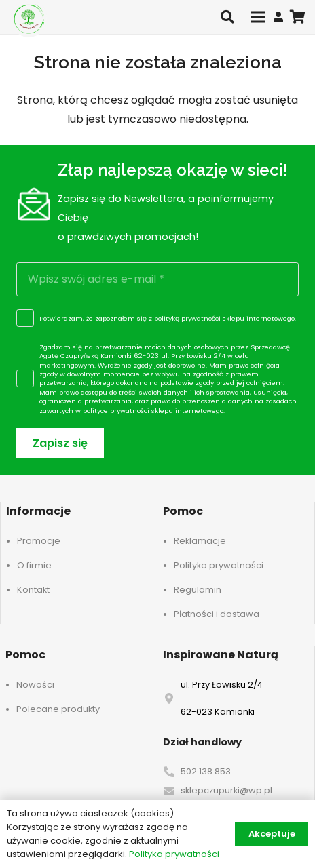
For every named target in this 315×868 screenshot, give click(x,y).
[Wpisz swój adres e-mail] (157, 279)
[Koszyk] (298, 17)
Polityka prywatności (219, 565)
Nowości (35, 685)
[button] (227, 17)
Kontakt (33, 590)
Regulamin (198, 590)
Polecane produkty (58, 709)
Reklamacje (200, 541)
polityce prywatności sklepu (128, 411)
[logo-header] (29, 19)
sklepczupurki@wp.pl (226, 790)
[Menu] (258, 17)
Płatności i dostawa (217, 614)
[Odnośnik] (278, 17)
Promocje (39, 541)
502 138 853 (206, 771)
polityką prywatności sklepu (199, 318)
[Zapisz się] (60, 443)
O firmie (34, 565)
